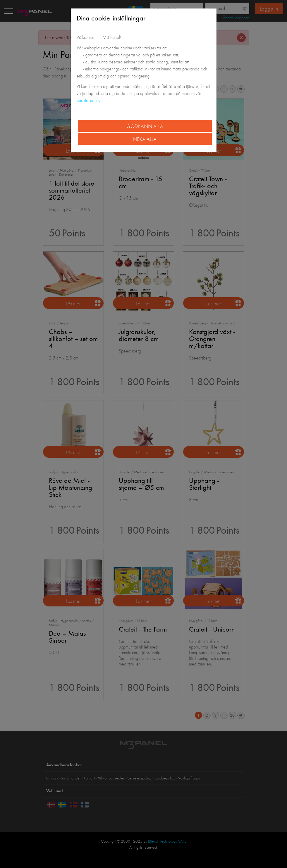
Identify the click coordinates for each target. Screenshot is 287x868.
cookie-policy (88, 100)
